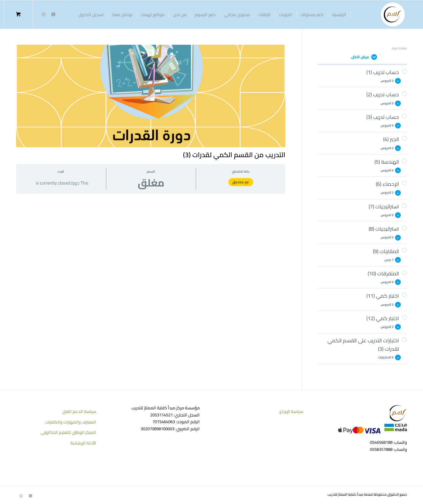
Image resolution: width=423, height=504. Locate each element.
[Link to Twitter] (53, 14)
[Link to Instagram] (43, 14)
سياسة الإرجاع (291, 411)
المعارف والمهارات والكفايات (71, 422)
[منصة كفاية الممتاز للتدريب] (393, 14)
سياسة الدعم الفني (79, 411)
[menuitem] (339, 14)
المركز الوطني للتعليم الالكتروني (68, 432)
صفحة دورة (399, 48)
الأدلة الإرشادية (83, 443)
